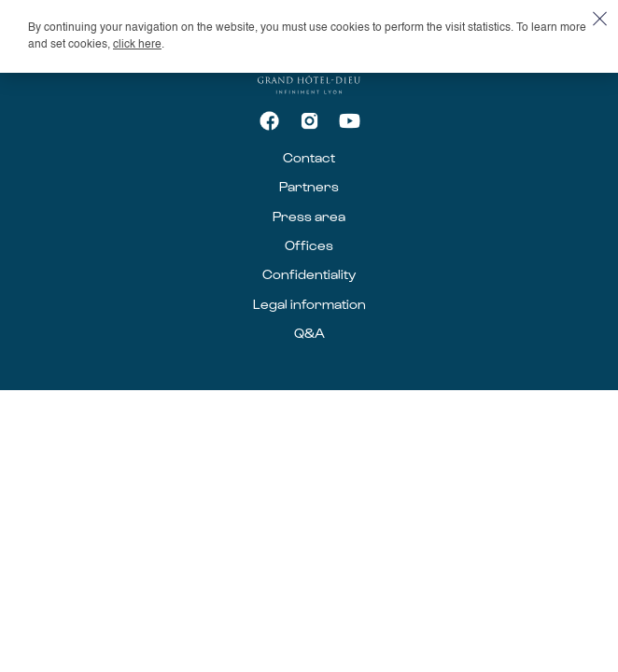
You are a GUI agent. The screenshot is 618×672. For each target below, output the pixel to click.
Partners (309, 186)
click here (137, 45)
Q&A (309, 333)
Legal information (309, 304)
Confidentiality (309, 274)
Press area (309, 216)
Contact (309, 157)
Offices (309, 245)
